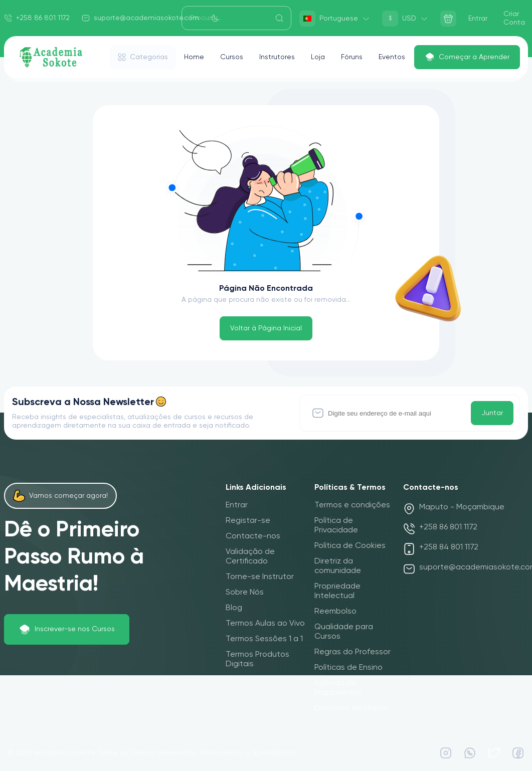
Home (194, 57)
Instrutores (277, 57)
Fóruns (352, 57)
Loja (318, 57)
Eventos (392, 57)
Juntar (492, 413)
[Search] (237, 18)
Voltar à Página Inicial (266, 328)
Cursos (232, 57)
